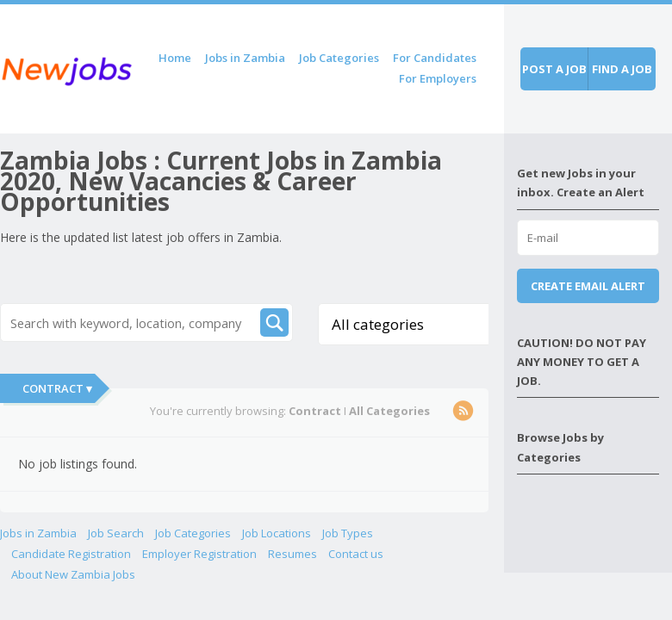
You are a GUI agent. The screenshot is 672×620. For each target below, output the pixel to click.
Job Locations (277, 533)
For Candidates (435, 58)
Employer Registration (199, 554)
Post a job (554, 69)
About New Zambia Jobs (73, 574)
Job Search (116, 533)
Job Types (348, 533)
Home (175, 58)
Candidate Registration (71, 554)
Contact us (356, 554)
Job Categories (339, 58)
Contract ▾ (57, 388)
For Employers (438, 78)
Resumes (292, 554)
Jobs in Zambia (245, 58)
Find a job (622, 69)
